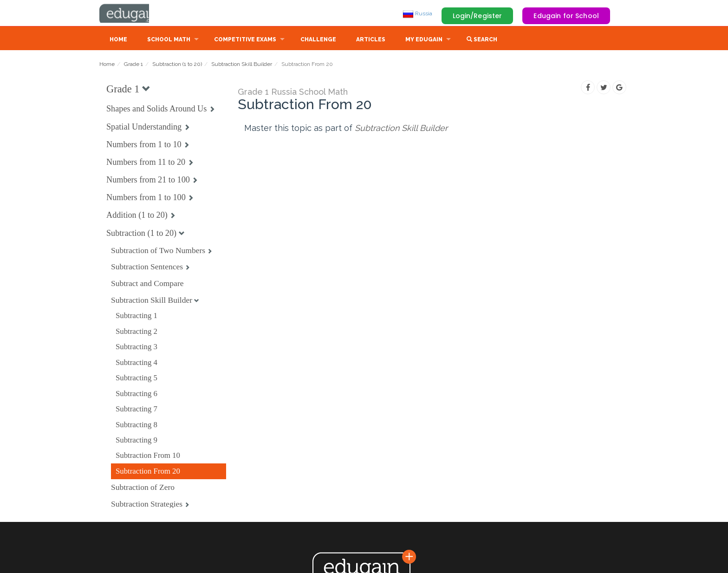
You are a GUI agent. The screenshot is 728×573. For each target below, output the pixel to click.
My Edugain (424, 40)
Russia (417, 13)
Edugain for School (566, 16)
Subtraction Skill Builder (242, 65)
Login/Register (478, 16)
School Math (169, 40)
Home (118, 40)
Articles (371, 40)
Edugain (134, 13)
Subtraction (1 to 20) (177, 65)
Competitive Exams (245, 40)
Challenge (318, 40)
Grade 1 (133, 65)
